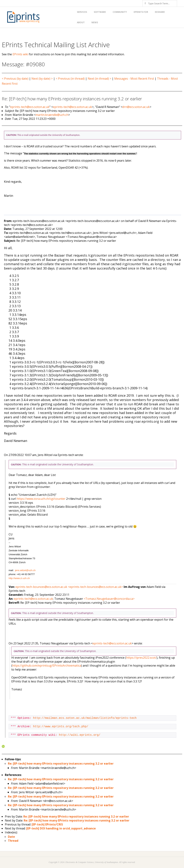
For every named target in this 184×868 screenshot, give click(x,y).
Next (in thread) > (99, 79)
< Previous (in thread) (70, 79)
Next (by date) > (42, 79)
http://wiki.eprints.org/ (80, 735)
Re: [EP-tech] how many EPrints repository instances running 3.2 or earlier (61, 764)
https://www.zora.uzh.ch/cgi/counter (41, 499)
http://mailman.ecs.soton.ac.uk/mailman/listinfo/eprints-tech (85, 718)
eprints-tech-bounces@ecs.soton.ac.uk (41, 587)
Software (100, 12)
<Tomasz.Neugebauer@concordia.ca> (109, 599)
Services (82, 12)
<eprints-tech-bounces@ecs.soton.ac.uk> (95, 587)
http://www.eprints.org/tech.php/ (61, 727)
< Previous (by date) (15, 79)
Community (120, 12)
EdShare (160, 12)
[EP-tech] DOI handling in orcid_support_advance (61, 828)
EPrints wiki (20, 54)
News (95, 22)
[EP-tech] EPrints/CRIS (47, 824)
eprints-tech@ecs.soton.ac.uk (30, 107)
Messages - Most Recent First (134, 79)
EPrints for (141, 12)
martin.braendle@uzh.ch (52, 115)
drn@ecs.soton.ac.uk (136, 107)
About (81, 22)
